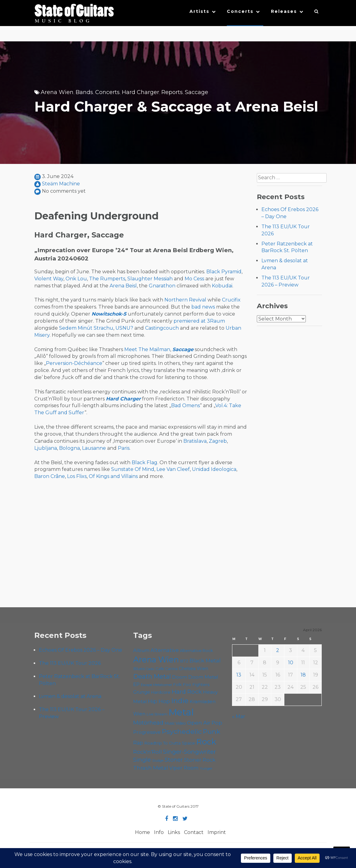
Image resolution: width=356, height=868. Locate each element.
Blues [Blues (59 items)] (139, 669)
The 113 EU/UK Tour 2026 (70, 663)
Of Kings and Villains (113, 476)
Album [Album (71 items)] (141, 650)
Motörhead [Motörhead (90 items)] (148, 723)
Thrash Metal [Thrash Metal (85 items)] (151, 768)
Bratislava (195, 441)
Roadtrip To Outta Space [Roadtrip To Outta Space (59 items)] (170, 743)
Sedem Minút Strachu (86, 328)
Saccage (197, 92)
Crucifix (231, 300)
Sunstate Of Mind (133, 469)
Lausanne (94, 448)
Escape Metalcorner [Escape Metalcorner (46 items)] (156, 685)
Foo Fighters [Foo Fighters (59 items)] (196, 684)
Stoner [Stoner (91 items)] (174, 760)
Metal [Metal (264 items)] (181, 712)
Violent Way (49, 279)
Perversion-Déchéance (74, 363)
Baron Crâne (50, 476)
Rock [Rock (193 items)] (206, 742)
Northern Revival (185, 300)
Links (174, 832)
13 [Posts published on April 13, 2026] (239, 675)
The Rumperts (107, 279)
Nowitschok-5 (109, 314)
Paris (124, 448)
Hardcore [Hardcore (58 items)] (161, 692)
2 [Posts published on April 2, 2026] (278, 650)
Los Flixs (77, 476)
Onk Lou (76, 279)
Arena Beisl (123, 286)
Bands (84, 92)
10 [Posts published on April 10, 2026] (291, 663)
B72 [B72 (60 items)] (184, 661)
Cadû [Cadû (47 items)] (150, 669)
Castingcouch (162, 328)
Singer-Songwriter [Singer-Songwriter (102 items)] (190, 752)
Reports (172, 92)
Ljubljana (46, 448)
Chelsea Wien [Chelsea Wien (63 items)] (193, 669)
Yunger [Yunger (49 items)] (206, 768)
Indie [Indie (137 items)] (180, 701)
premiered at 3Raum (199, 321)
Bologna (69, 448)
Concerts (240, 11)
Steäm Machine (61, 184)
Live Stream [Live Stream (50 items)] (157, 714)
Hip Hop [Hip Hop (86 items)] (159, 701)
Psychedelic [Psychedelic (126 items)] (182, 731)
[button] (317, 13)
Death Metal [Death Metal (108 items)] (152, 677)
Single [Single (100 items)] (142, 760)
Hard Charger (141, 92)
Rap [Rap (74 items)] (138, 743)
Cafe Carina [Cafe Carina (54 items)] (167, 669)
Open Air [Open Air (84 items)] (199, 723)
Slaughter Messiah (150, 279)
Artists (199, 11)
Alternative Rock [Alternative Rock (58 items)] (197, 650)
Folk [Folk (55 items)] (177, 685)
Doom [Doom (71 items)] (180, 677)
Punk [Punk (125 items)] (212, 731)
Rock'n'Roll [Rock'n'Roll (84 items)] (148, 752)
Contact (194, 832)
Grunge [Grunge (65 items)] (142, 692)
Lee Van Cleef (173, 469)
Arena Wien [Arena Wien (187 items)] (156, 660)
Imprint (217, 832)
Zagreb (218, 441)
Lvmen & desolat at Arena (70, 696)
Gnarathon (162, 286)
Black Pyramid (224, 272)
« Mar (239, 716)
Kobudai (222, 286)
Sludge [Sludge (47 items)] (158, 760)
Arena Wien (57, 92)
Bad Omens (185, 406)
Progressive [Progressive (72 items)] (147, 732)
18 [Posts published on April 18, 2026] (303, 675)
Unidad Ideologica (214, 469)
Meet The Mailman (147, 349)
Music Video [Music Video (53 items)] (175, 723)
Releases (284, 11)
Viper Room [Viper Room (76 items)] (184, 768)
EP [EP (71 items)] (136, 684)
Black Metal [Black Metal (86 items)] (205, 660)
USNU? (124, 328)
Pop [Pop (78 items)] (217, 723)
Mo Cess (194, 279)
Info (159, 832)
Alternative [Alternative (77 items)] (165, 650)
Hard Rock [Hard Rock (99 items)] (187, 692)
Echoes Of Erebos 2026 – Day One (81, 650)
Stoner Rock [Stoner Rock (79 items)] (200, 760)
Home (142, 832)
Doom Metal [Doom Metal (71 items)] (203, 677)
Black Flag (144, 462)
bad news (203, 307)
